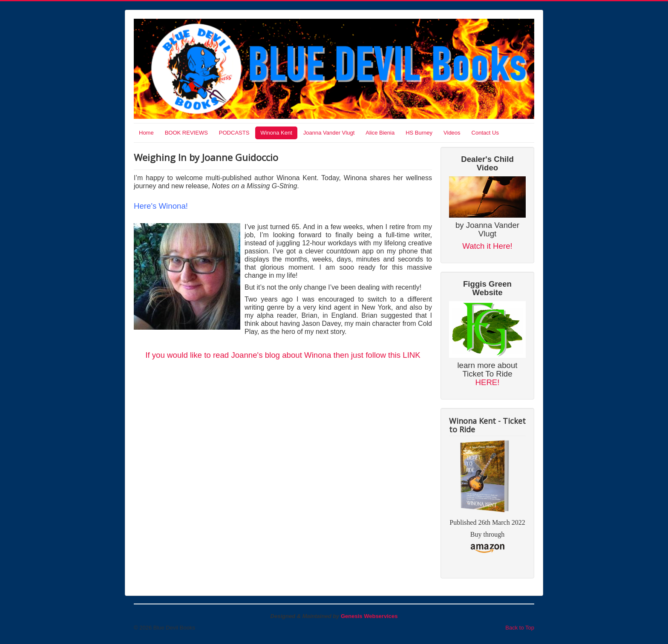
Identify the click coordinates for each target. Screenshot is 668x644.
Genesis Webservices (369, 616)
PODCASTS (234, 133)
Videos (452, 133)
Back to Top (520, 628)
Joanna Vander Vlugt (329, 133)
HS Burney (419, 133)
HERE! (487, 382)
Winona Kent (276, 133)
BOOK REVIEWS (186, 133)
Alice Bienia (380, 133)
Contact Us (485, 133)
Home (146, 133)
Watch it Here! (487, 246)
